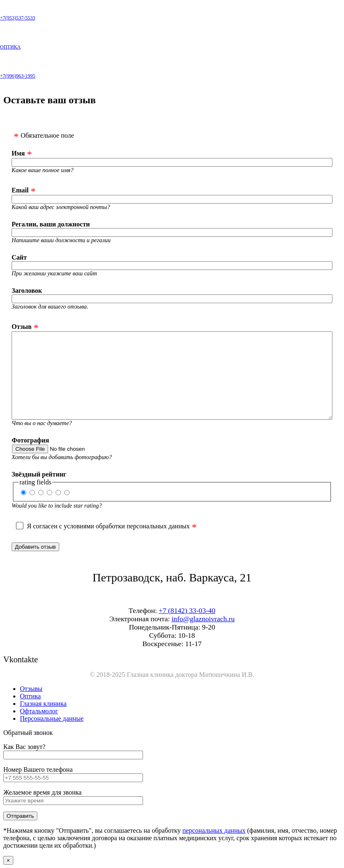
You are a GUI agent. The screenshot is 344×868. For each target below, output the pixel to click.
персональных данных (214, 830)
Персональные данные (52, 718)
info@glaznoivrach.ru (203, 619)
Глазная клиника (43, 704)
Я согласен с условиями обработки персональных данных (108, 526)
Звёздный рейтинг (39, 474)
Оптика (30, 696)
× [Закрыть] (8, 860)
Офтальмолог (39, 711)
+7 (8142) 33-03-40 (187, 611)
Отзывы (31, 689)
